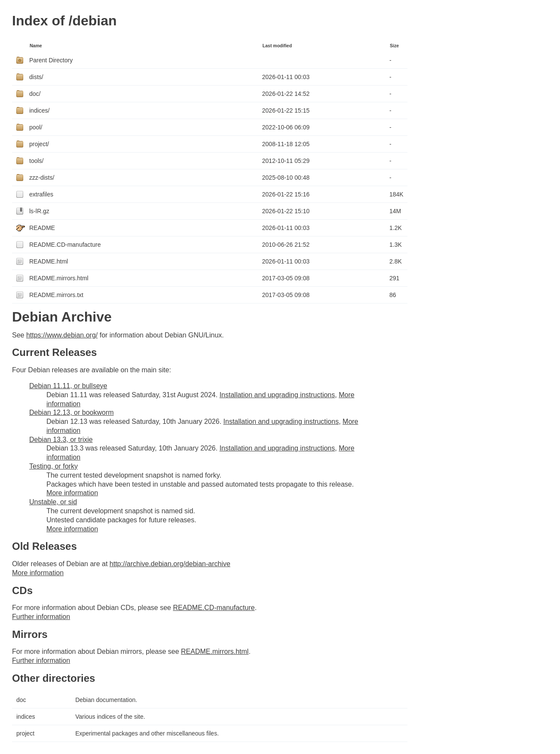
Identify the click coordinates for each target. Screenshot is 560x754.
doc (21, 700)
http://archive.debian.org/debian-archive (170, 564)
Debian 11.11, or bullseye (68, 386)
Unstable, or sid (53, 502)
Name (36, 46)
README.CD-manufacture (65, 245)
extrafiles (41, 194)
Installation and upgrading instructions (277, 395)
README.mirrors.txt (56, 295)
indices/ (39, 110)
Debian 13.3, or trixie (61, 440)
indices (26, 717)
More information (72, 493)
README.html (49, 261)
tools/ (36, 161)
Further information (41, 617)
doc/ (35, 94)
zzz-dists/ (42, 178)
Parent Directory (51, 60)
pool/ (36, 127)
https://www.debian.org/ (62, 335)
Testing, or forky (54, 466)
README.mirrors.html (59, 278)
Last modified (277, 46)
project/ (39, 144)
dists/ (36, 77)
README (42, 228)
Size (394, 46)
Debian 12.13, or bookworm (72, 412)
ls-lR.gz (39, 211)
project (25, 733)
